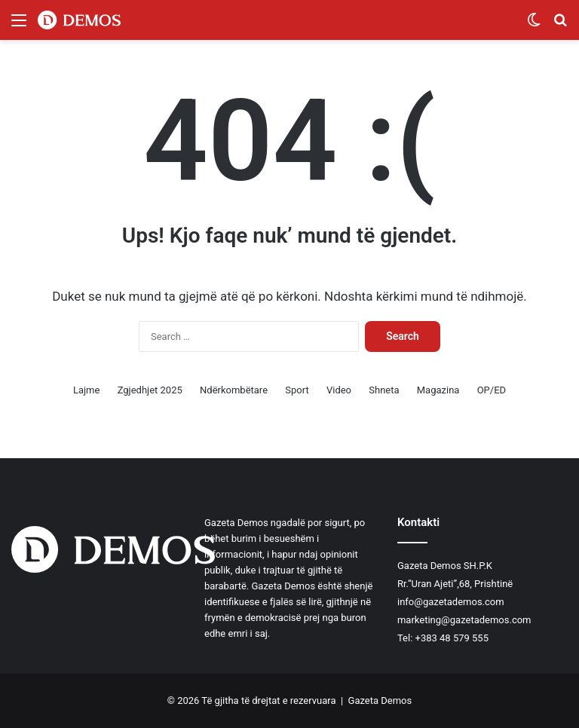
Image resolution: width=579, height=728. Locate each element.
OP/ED (492, 390)
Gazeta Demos (380, 700)
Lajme (86, 390)
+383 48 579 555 (452, 638)
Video (339, 390)
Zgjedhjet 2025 (150, 390)
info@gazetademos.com (451, 602)
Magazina (438, 390)
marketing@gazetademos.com (464, 620)
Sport (297, 390)
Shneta (384, 390)
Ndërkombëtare (234, 390)
